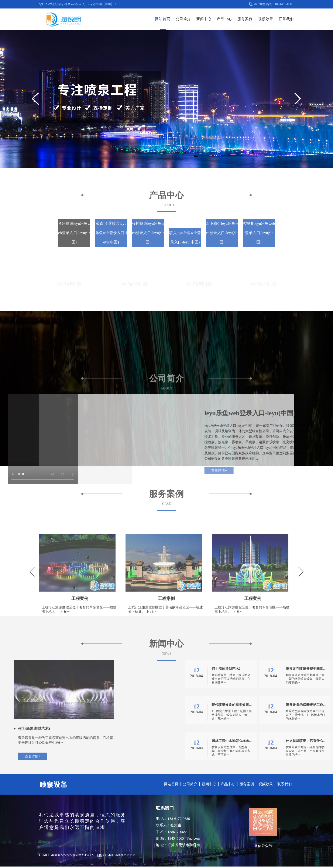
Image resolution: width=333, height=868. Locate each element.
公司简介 (183, 19)
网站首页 (163, 19)
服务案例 (245, 19)
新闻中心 (204, 19)
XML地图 (96, 855)
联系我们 (286, 19)
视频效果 (266, 19)
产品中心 (224, 19)
